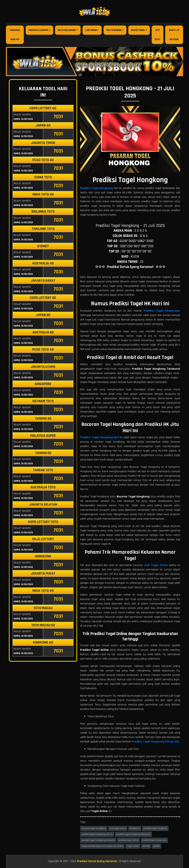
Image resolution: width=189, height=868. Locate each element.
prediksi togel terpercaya (154, 840)
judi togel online (118, 828)
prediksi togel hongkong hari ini (97, 834)
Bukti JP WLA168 (174, 35)
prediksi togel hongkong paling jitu (133, 834)
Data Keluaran (67, 30)
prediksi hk (135, 828)
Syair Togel (138, 30)
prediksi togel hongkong (155, 828)
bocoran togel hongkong (94, 828)
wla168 (156, 846)
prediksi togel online (128, 840)
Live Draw (91, 30)
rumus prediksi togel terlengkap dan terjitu (102, 846)
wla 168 (146, 846)
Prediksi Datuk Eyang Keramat (97, 861)
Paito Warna (114, 30)
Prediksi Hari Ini (15, 35)
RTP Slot (158, 35)
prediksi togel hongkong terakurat (98, 840)
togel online (133, 846)
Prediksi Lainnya (38, 30)
